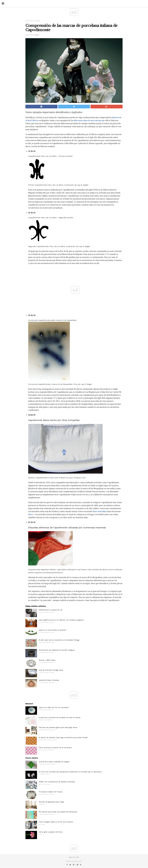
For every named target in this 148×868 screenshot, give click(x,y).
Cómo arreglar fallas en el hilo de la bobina (56, 822)
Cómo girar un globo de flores (51, 832)
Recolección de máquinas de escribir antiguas (57, 650)
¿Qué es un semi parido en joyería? (52, 630)
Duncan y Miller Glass (47, 660)
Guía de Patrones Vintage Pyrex (51, 670)
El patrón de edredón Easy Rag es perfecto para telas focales (63, 737)
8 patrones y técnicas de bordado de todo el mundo (60, 717)
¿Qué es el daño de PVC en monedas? (54, 707)
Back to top (74, 857)
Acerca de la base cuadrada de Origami (54, 762)
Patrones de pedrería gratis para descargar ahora (58, 727)
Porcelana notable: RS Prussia (50, 792)
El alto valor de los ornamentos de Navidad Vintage (59, 640)
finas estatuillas (99, 511)
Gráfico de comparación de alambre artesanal (57, 782)
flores (31, 514)
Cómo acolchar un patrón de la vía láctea (55, 748)
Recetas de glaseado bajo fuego (51, 802)
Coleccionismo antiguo (33, 21)
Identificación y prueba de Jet (51, 610)
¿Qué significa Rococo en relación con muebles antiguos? (61, 620)
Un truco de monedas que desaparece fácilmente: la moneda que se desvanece (70, 772)
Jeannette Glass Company (49, 680)
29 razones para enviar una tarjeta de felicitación (58, 812)
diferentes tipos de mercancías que (89, 121)
